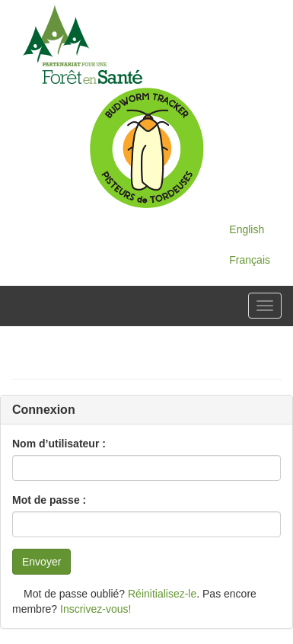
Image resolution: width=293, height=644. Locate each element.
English (247, 229)
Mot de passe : (49, 500)
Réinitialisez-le (162, 594)
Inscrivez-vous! (96, 609)
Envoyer (41, 562)
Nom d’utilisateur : (59, 444)
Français (250, 260)
